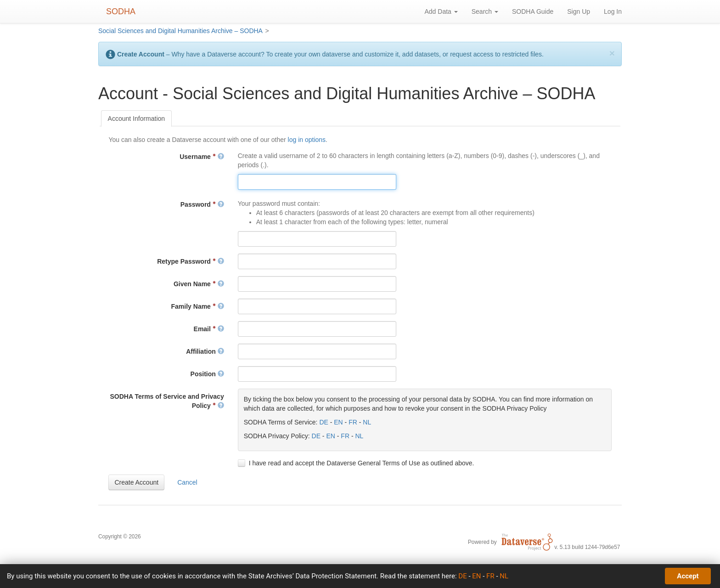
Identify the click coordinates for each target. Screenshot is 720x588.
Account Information (137, 119)
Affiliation (205, 351)
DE (323, 422)
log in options (307, 140)
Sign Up (579, 11)
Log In (613, 11)
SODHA (121, 11)
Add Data (441, 11)
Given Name (199, 284)
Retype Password (191, 261)
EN (338, 422)
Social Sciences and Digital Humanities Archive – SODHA (180, 31)
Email (209, 329)
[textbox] (317, 182)
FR (353, 422)
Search (485, 11)
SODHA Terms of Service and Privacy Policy (167, 401)
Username (202, 157)
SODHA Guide (533, 11)
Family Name (198, 306)
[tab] (137, 119)
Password (202, 204)
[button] (136, 482)
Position (207, 374)
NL (367, 422)
